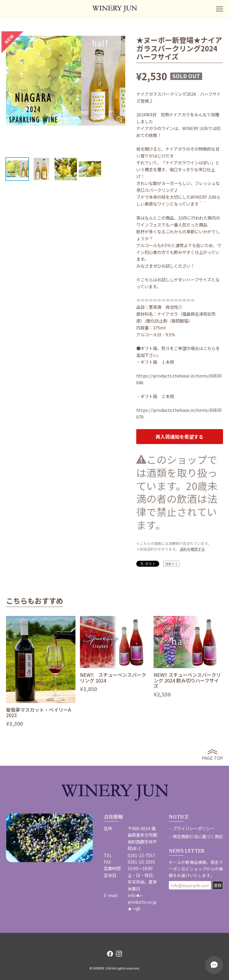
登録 (218, 885)
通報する (171, 564)
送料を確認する (192, 549)
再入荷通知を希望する (180, 437)
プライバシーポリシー (194, 828)
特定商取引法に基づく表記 (198, 836)
